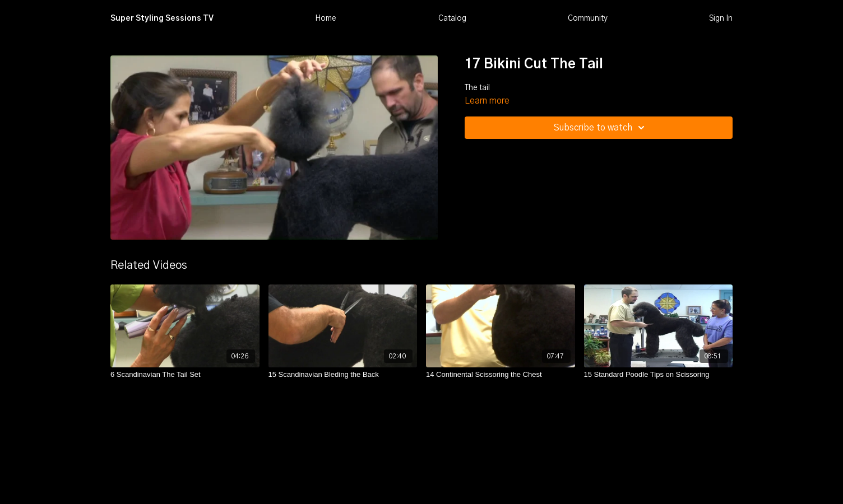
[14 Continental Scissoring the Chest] (501, 375)
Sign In (721, 18)
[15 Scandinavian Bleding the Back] (343, 375)
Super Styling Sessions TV (162, 18)
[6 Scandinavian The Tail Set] (185, 375)
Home (326, 18)
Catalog (452, 18)
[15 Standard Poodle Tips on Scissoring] (659, 375)
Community (588, 18)
